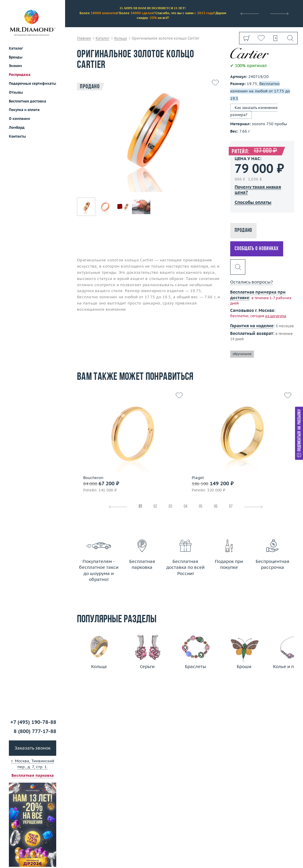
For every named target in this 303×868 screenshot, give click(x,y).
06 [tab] (216, 507)
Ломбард (17, 127)
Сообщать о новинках (257, 249)
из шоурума (276, 316)
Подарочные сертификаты (33, 83)
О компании (20, 119)
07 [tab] (231, 507)
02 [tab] (155, 507)
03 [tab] (170, 507)
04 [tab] (186, 507)
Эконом (15, 66)
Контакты (17, 136)
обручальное (242, 354)
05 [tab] (201, 507)
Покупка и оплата (24, 110)
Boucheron (93, 478)
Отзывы (16, 92)
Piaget (198, 478)
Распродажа (20, 75)
